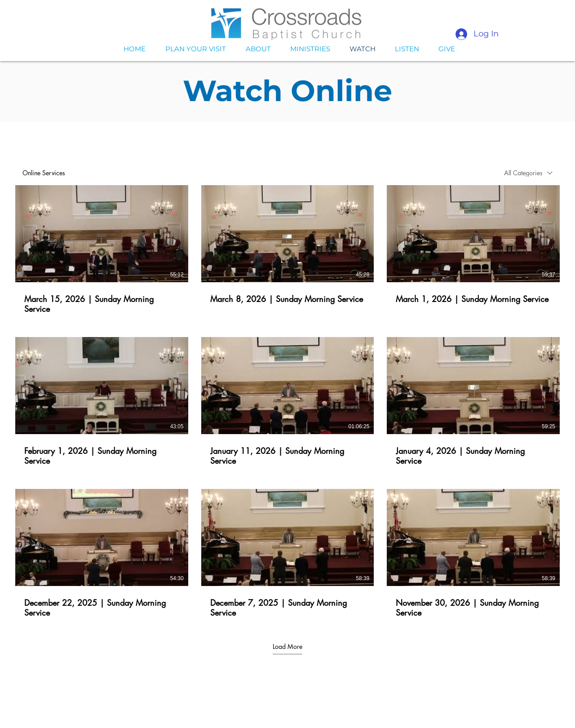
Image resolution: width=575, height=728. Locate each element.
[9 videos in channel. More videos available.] (287, 402)
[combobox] (528, 173)
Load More (287, 647)
